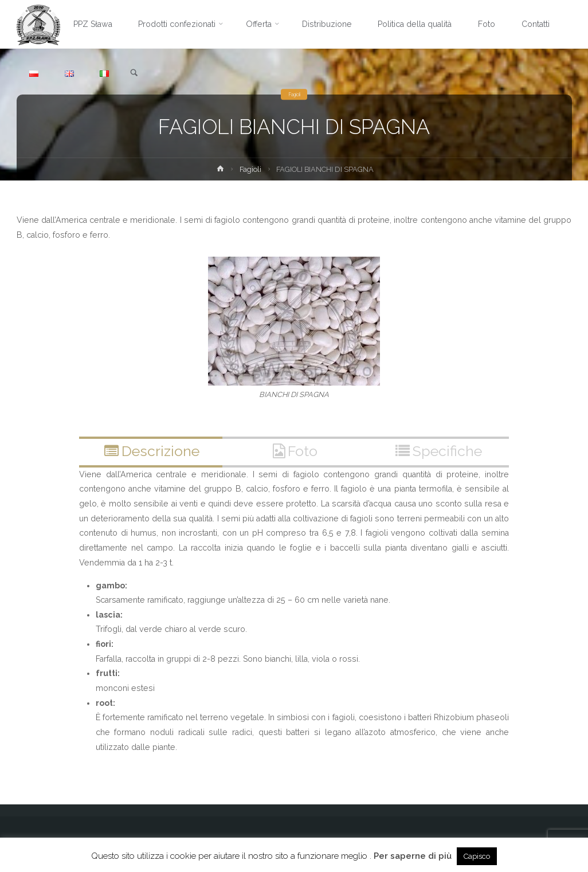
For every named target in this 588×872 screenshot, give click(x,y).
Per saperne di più (413, 856)
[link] (134, 74)
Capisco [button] (477, 856)
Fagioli (294, 94)
